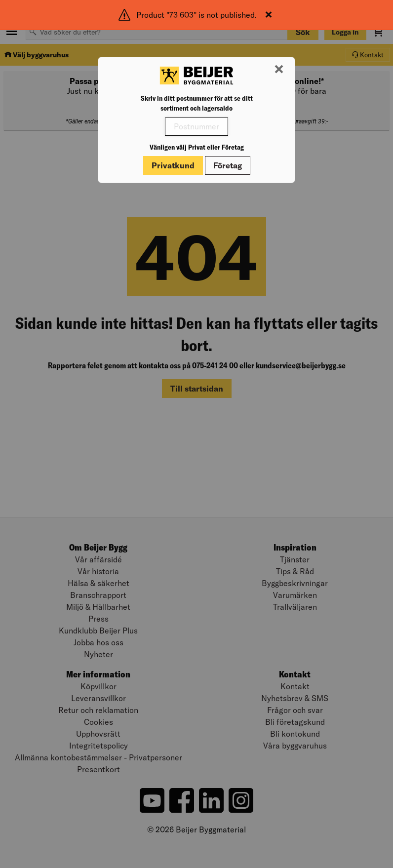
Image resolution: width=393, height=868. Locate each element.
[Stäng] (269, 15)
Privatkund (173, 165)
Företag (228, 165)
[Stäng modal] (279, 70)
